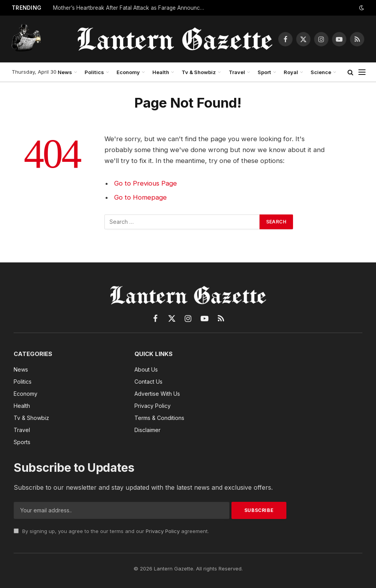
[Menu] (362, 72)
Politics (94, 72)
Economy (128, 72)
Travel (237, 72)
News (65, 72)
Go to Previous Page (146, 183)
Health (161, 72)
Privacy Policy (163, 531)
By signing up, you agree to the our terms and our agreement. (111, 531)
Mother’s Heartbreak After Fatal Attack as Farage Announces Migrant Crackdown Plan (131, 8)
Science (321, 72)
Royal (291, 72)
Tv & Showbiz (199, 72)
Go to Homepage (140, 197)
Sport (264, 72)
